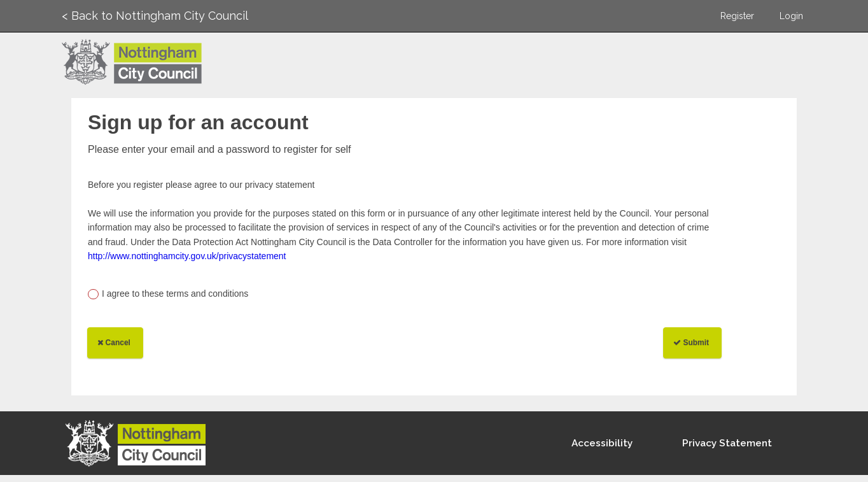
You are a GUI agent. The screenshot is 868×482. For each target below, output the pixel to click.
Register (737, 16)
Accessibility (602, 443)
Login (791, 16)
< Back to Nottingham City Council (155, 16)
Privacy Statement (727, 443)
